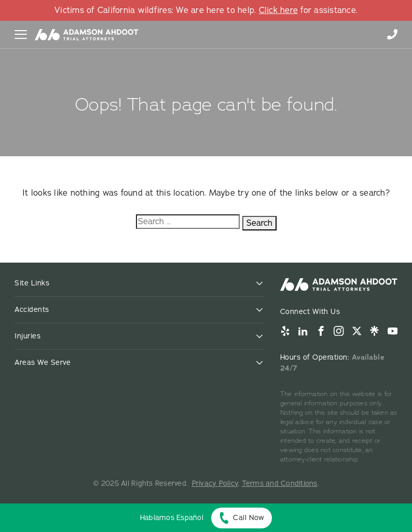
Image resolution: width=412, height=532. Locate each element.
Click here (279, 10)
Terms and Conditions (280, 483)
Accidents (32, 310)
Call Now (249, 518)
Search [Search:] (259, 223)
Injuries (28, 336)
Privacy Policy (215, 483)
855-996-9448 (392, 34)
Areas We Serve (43, 363)
